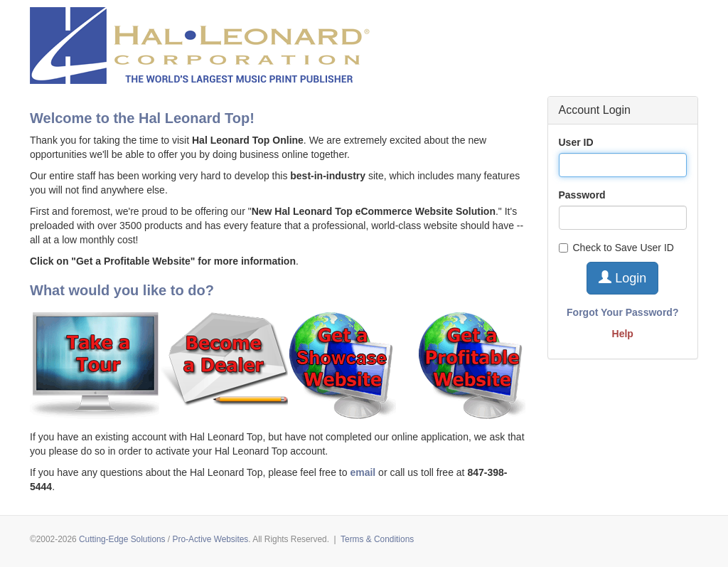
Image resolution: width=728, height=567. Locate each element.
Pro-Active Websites (210, 539)
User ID (576, 142)
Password (582, 195)
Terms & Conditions (377, 539)
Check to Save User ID (616, 248)
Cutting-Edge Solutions (122, 539)
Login (622, 278)
